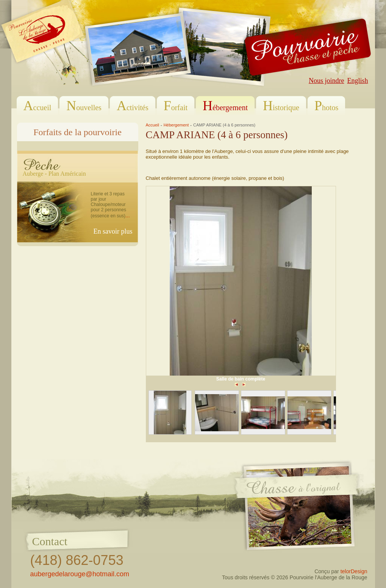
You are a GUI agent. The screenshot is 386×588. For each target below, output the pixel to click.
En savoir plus (113, 231)
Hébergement (176, 125)
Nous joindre (327, 81)
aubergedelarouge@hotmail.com (80, 574)
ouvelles (84, 105)
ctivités (133, 105)
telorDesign (354, 571)
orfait (176, 105)
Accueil (152, 125)
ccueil (38, 105)
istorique (281, 105)
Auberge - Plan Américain (54, 174)
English (357, 81)
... (128, 215)
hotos (326, 105)
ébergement (225, 105)
